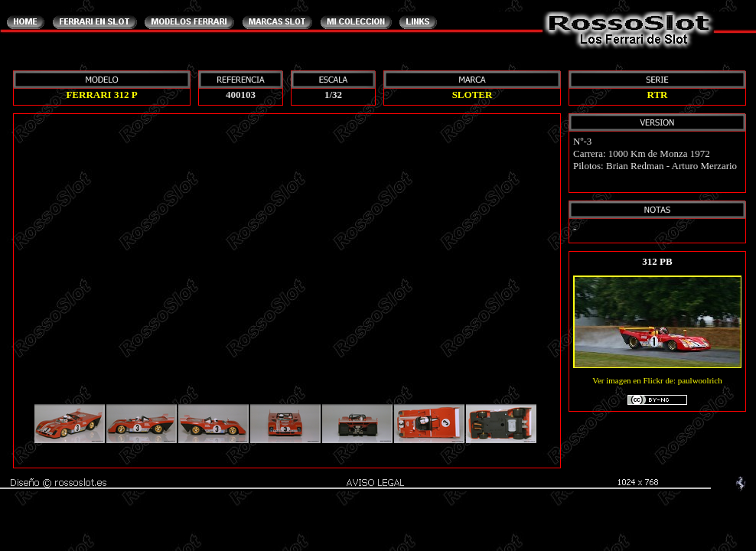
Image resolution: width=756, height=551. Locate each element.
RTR (658, 95)
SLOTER (472, 95)
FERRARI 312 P (101, 95)
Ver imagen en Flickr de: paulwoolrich (657, 391)
